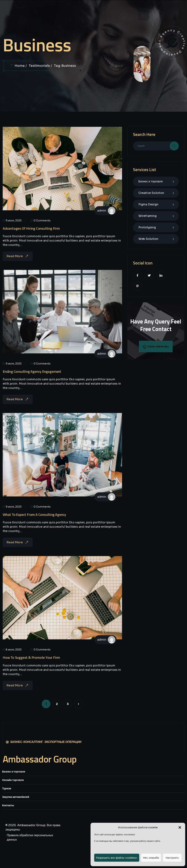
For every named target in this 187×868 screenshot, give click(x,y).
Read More (18, 262)
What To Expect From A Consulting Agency (34, 520)
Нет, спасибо (151, 858)
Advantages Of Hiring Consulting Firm (31, 234)
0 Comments (41, 226)
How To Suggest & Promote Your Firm (31, 663)
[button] (180, 827)
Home (20, 66)
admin (102, 216)
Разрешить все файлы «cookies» (117, 858)
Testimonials (39, 66)
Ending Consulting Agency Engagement (32, 377)
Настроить (172, 858)
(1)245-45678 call (156, 347)
